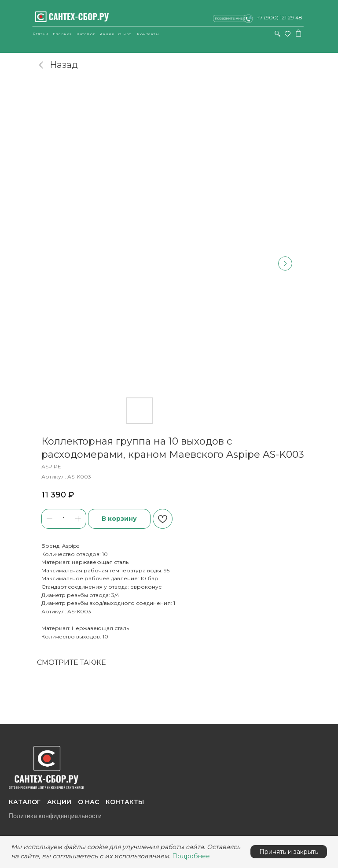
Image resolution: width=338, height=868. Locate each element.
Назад (57, 65)
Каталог (86, 34)
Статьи (41, 33)
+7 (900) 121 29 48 (279, 17)
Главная (63, 34)
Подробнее (191, 856)
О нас (125, 34)
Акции (107, 34)
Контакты (148, 34)
